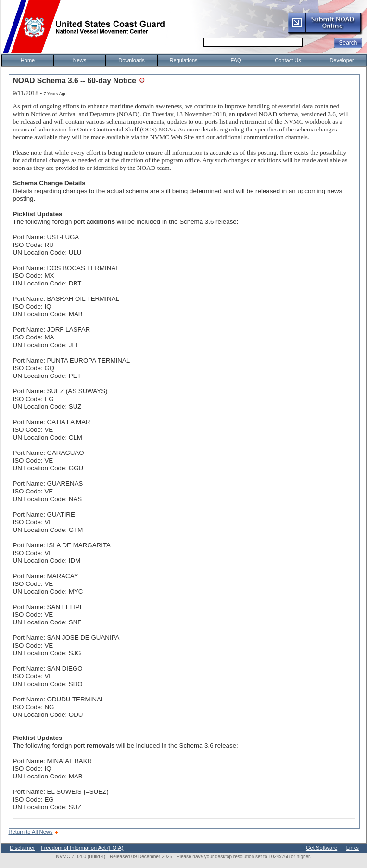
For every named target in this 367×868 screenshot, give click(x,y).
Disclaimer (22, 848)
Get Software (322, 848)
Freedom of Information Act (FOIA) (82, 848)
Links (353, 848)
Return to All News (31, 832)
